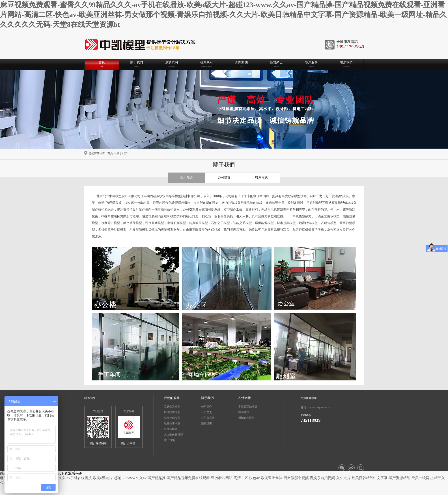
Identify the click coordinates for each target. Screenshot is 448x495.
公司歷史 (207, 412)
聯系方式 (261, 178)
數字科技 (244, 412)
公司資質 (224, 178)
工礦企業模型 (172, 407)
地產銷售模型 (172, 423)
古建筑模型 (171, 429)
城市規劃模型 (172, 418)
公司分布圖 (208, 418)
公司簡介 (187, 178)
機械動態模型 (246, 418)
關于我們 (122, 153)
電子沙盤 (169, 440)
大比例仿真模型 (173, 435)
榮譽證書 (207, 423)
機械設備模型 (172, 412)
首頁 (110, 153)
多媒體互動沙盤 (248, 407)
